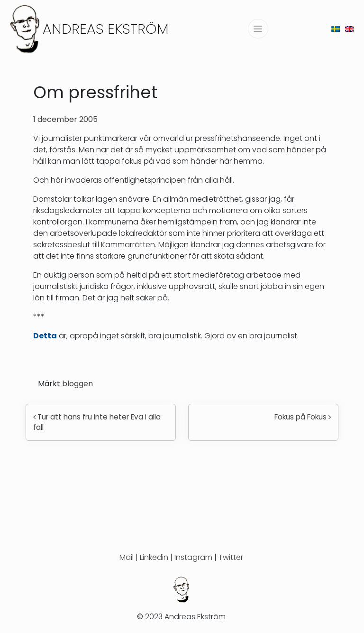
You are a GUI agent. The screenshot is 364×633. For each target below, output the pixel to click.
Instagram (193, 557)
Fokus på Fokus (303, 417)
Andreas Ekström (106, 29)
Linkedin (154, 557)
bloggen (77, 384)
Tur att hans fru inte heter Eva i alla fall (97, 422)
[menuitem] (336, 29)
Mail (127, 557)
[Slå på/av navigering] (258, 29)
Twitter (231, 557)
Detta (45, 336)
